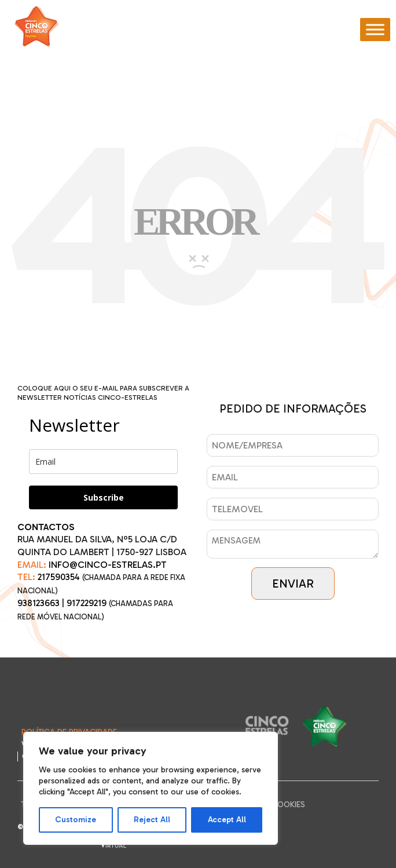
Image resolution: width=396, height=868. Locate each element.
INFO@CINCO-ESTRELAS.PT (108, 565)
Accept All (227, 820)
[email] (103, 462)
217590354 (59, 577)
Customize (76, 820)
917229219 (87, 603)
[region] (151, 788)
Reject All (152, 820)
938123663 (38, 603)
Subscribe (104, 497)
